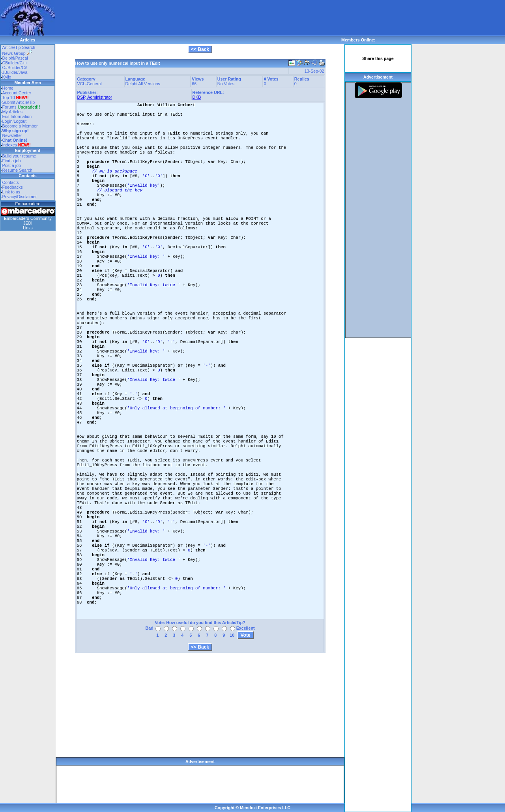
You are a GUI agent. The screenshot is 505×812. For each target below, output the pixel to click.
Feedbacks (13, 187)
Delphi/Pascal (15, 58)
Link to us (11, 192)
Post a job (12, 165)
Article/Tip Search (19, 47)
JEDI (28, 223)
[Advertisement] (199, 18)
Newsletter (12, 135)
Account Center (17, 93)
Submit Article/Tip (19, 102)
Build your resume (19, 156)
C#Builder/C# (15, 68)
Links (28, 228)
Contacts (11, 182)
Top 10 (9, 98)
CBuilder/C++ (15, 63)
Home (8, 88)
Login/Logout (15, 121)
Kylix (7, 77)
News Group (17, 53)
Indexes (10, 145)
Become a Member (20, 126)
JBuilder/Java (15, 72)
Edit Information (17, 116)
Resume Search (17, 170)
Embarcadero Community (28, 218)
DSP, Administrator (95, 97)
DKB (197, 97)
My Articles (13, 112)
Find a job (12, 161)
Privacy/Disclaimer (20, 197)
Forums (21, 107)
